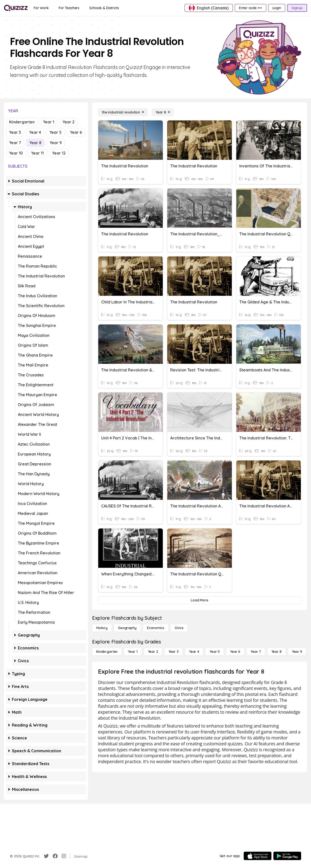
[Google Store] (287, 856)
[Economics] (156, 628)
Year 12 (59, 153)
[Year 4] (194, 652)
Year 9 (56, 143)
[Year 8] (163, 112)
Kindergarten (22, 122)
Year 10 (16, 153)
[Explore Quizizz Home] (16, 8)
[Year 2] (153, 652)
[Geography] (127, 628)
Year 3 (15, 132)
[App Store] (258, 856)
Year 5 (56, 132)
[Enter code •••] (250, 8)
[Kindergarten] (107, 652)
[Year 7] (256, 652)
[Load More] (200, 600)
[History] (102, 628)
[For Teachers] (69, 8)
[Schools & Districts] (104, 8)
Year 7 (15, 143)
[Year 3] (174, 652)
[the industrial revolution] (123, 112)
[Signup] (297, 8)
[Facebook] (55, 856)
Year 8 (35, 143)
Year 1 (49, 122)
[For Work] (41, 8)
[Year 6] (235, 652)
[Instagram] (64, 856)
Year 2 (69, 122)
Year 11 (37, 153)
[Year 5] (215, 652)
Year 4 (35, 132)
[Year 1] (133, 652)
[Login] (277, 8)
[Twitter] (46, 856)
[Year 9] (297, 652)
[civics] (179, 628)
